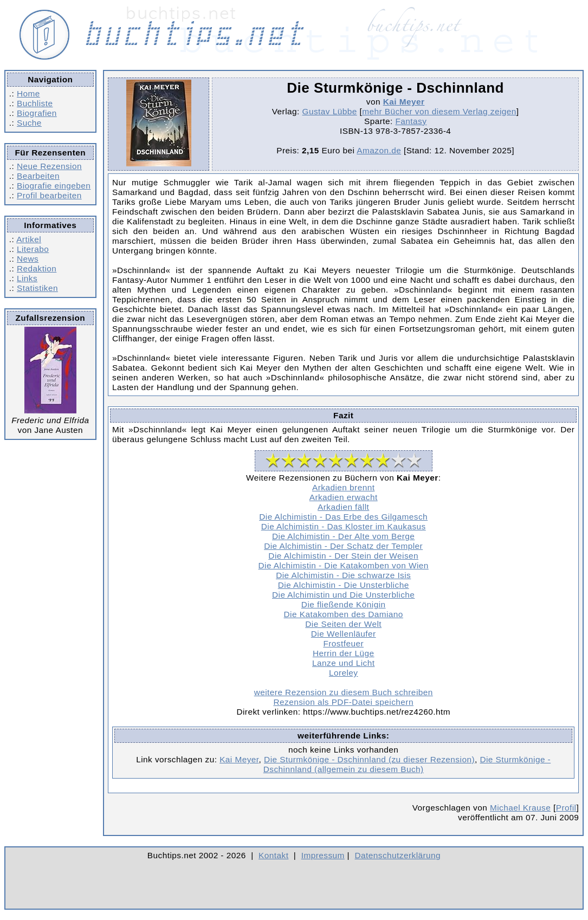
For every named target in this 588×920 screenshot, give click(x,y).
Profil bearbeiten (49, 195)
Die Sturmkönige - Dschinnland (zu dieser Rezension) (369, 759)
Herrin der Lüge (344, 653)
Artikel (29, 239)
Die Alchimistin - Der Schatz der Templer (343, 546)
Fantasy (411, 121)
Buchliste (35, 103)
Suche (29, 123)
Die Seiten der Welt (343, 624)
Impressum (323, 855)
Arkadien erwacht (344, 497)
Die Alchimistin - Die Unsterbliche (344, 585)
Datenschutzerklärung (398, 855)
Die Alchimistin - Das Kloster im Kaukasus (344, 526)
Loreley (344, 673)
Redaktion (37, 268)
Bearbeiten (38, 176)
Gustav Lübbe (330, 111)
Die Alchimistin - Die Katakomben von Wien (344, 565)
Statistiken (37, 288)
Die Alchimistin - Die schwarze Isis (343, 575)
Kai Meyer (404, 102)
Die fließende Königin (344, 604)
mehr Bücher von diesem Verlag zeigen (439, 111)
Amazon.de (379, 150)
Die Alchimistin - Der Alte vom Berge (343, 536)
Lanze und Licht (343, 663)
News (28, 259)
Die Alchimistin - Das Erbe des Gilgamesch (343, 517)
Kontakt (273, 855)
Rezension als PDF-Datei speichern (343, 702)
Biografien (37, 113)
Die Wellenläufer (344, 634)
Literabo (33, 249)
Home (28, 93)
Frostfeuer (343, 643)
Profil (566, 808)
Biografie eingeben (54, 186)
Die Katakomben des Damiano (344, 614)
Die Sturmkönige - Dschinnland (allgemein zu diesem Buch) (407, 764)
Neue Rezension (49, 166)
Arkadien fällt (343, 507)
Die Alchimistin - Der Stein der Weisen (343, 556)
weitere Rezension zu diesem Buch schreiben (344, 692)
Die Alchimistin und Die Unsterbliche (343, 595)
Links (27, 278)
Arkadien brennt (343, 487)
